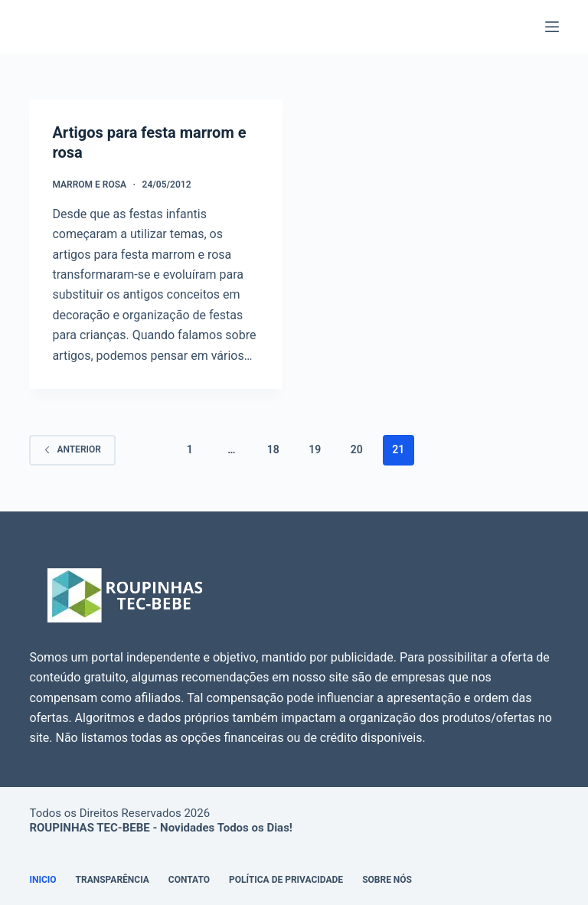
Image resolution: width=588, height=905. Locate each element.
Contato (189, 880)
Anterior (72, 449)
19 (315, 449)
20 (357, 449)
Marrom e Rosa (89, 185)
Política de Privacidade (286, 880)
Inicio (42, 880)
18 (273, 449)
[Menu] (552, 27)
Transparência (113, 880)
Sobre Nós (387, 880)
